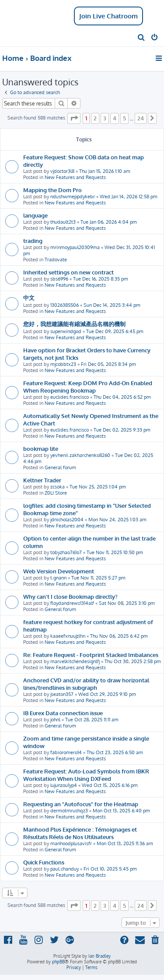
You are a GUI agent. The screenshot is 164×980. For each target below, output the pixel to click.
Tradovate (56, 260)
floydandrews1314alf (72, 603)
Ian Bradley (99, 956)
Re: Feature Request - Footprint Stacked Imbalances (91, 655)
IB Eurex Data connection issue (63, 713)
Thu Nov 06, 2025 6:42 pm (119, 636)
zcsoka (58, 487)
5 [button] (124, 118)
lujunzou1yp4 (64, 785)
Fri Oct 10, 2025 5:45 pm (110, 869)
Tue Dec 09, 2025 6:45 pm (115, 331)
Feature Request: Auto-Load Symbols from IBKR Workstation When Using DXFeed (86, 775)
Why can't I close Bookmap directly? (70, 596)
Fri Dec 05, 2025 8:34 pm (108, 364)
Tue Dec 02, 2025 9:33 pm (122, 430)
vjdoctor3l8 (62, 171)
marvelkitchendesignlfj (75, 661)
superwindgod (66, 331)
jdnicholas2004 (67, 520)
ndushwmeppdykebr (73, 197)
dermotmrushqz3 (69, 811)
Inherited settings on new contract (68, 272)
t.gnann (58, 578)
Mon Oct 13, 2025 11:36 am (125, 843)
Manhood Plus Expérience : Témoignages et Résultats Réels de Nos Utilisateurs (80, 833)
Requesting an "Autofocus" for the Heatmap (81, 804)
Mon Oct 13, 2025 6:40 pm (121, 811)
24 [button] (141, 118)
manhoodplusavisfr (71, 843)
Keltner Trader (42, 480)
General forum (60, 467)
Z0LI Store (56, 493)
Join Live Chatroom (108, 16)
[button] (74, 118)
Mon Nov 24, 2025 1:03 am (117, 520)
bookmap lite (41, 448)
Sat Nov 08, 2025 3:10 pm (127, 603)
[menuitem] (141, 38)
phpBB (58, 962)
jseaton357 (62, 694)
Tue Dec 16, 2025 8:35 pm (101, 279)
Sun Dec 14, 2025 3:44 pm (112, 305)
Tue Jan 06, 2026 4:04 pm (109, 222)
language (35, 215)
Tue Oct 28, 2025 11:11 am (92, 720)
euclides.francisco (70, 397)
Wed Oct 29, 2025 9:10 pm (107, 694)
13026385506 (65, 305)
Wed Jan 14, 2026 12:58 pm (129, 197)
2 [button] (95, 118)
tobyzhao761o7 (66, 552)
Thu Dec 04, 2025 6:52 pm (122, 397)
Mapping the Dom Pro (52, 190)
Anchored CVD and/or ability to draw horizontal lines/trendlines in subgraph (86, 684)
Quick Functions (44, 862)
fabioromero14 (66, 752)
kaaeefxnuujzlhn (68, 636)
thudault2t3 (63, 222)
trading (33, 241)
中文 (29, 297)
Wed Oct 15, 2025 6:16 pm (110, 785)
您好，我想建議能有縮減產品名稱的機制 (74, 324)
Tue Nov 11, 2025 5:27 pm (98, 578)
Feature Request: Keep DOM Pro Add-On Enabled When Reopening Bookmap (88, 386)
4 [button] (115, 118)
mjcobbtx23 (63, 364)
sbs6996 (59, 279)
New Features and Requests (75, 177)
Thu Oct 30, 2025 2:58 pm (133, 661)
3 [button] (105, 118)
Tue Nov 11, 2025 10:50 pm (115, 552)
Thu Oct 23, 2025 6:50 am (115, 752)
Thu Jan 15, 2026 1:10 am (105, 171)
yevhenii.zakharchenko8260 (80, 455)
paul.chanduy (65, 869)
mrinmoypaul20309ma (75, 247)
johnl (55, 720)
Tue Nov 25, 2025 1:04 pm (98, 487)
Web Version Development (59, 571)
